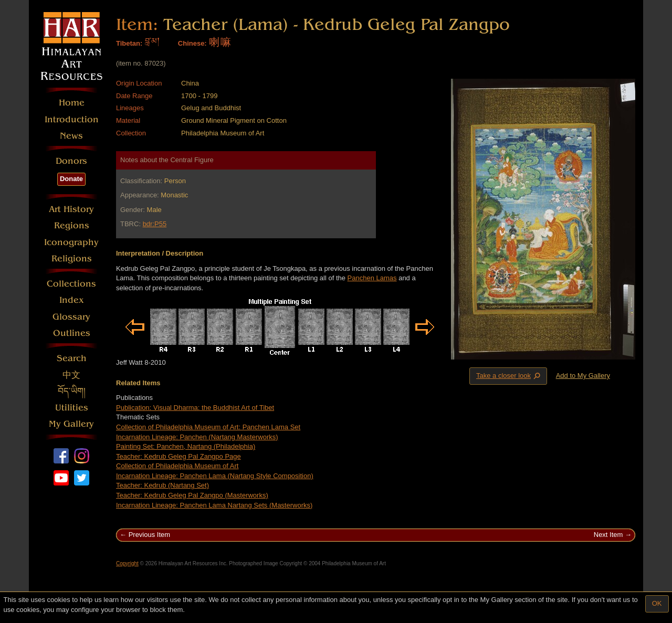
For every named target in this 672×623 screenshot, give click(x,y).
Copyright (127, 563)
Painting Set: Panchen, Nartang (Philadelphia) (186, 446)
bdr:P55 (155, 224)
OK (657, 603)
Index (72, 300)
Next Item (608, 535)
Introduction (72, 119)
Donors (71, 161)
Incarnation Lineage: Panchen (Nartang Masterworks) (197, 437)
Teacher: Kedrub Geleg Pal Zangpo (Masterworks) (192, 495)
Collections (71, 284)
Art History (71, 209)
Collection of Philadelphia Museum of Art (177, 466)
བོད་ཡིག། (72, 391)
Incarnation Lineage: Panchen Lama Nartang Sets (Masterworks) (214, 505)
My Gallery (71, 424)
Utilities (72, 408)
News (71, 136)
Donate (71, 179)
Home (72, 103)
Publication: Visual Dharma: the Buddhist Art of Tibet (195, 408)
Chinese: (192, 43)
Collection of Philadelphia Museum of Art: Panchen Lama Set (208, 427)
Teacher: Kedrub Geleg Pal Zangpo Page (178, 456)
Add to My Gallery (583, 376)
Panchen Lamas (372, 278)
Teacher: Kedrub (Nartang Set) (162, 485)
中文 (71, 375)
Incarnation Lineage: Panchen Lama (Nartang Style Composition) (215, 476)
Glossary (71, 317)
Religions (72, 258)
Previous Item (149, 535)
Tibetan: (129, 43)
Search (72, 358)
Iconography (71, 242)
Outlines (72, 333)
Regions (72, 225)
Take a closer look (509, 376)
